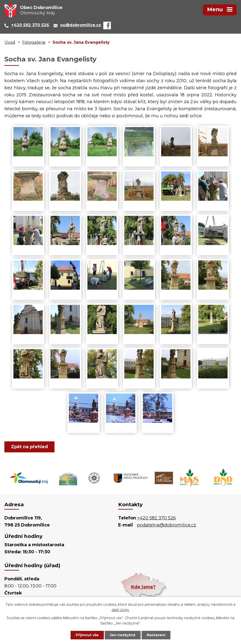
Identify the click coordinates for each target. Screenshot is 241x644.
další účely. (121, 610)
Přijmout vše (87, 635)
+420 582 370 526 (156, 518)
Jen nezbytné (123, 635)
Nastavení (156, 635)
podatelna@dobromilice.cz (167, 525)
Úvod (10, 42)
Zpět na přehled (29, 447)
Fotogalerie (34, 42)
